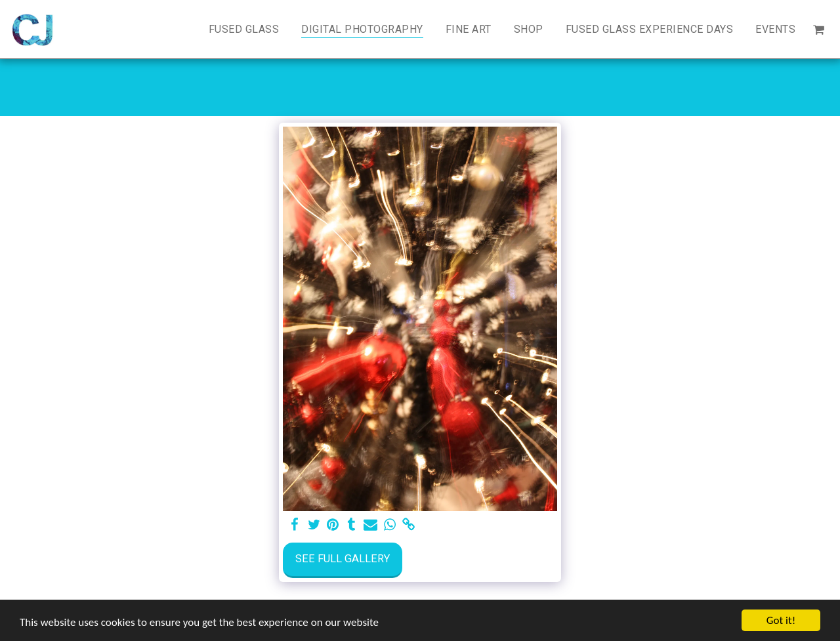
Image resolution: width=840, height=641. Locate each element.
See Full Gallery (343, 559)
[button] (818, 29)
